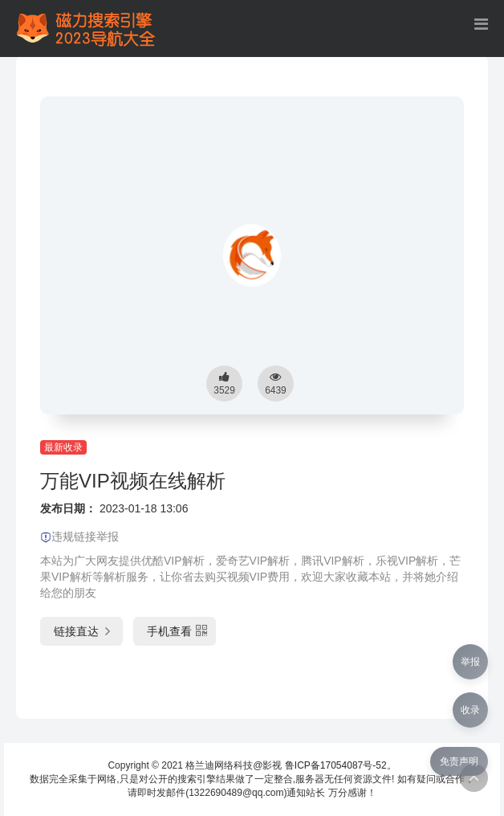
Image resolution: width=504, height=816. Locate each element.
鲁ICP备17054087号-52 (336, 765)
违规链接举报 (79, 537)
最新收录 (63, 447)
